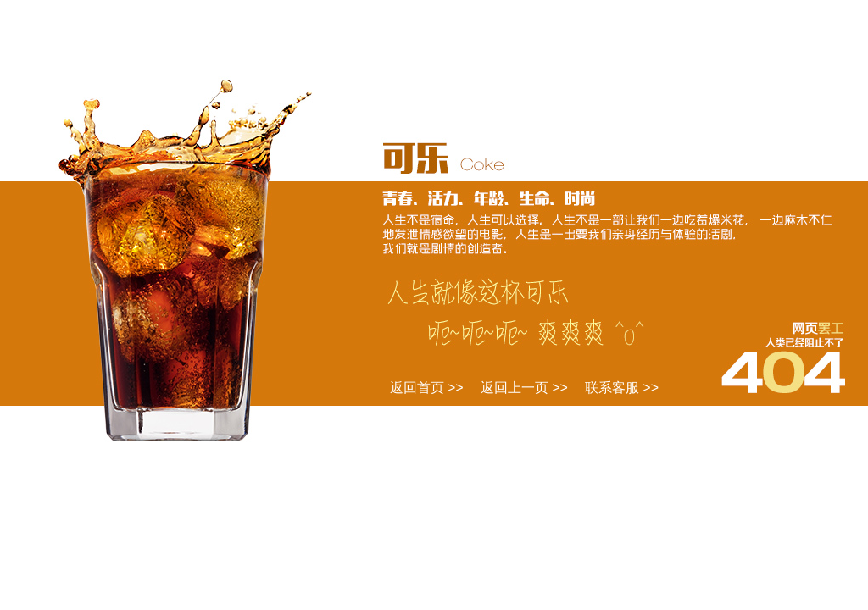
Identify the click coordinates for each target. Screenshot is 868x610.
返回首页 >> (427, 388)
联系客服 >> (622, 388)
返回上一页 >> (524, 388)
